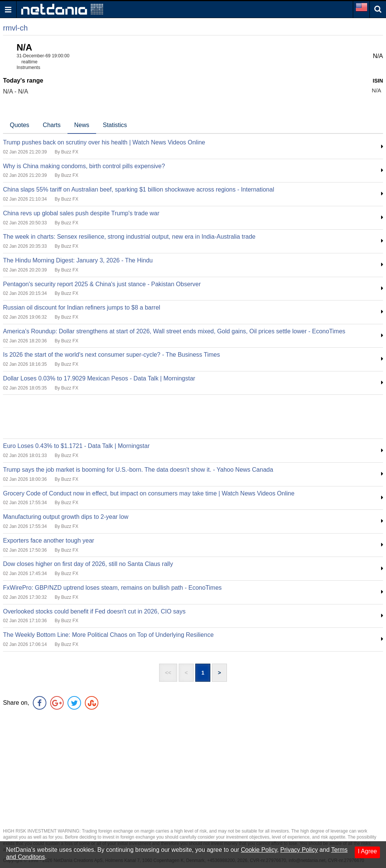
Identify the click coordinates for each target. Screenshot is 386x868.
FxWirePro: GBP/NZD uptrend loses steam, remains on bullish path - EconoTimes (112, 588)
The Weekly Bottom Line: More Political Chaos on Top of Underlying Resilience (108, 635)
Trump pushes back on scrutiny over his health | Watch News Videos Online (104, 142)
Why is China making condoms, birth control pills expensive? (84, 166)
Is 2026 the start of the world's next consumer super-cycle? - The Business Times (111, 355)
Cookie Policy (259, 850)
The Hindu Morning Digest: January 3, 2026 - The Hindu (78, 260)
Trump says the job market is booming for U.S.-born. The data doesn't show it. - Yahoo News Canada (138, 470)
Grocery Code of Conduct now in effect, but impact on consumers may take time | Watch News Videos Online (149, 493)
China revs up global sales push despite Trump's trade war (81, 213)
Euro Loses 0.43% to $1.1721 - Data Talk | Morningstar (76, 446)
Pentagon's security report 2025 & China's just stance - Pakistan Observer (102, 284)
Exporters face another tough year (49, 541)
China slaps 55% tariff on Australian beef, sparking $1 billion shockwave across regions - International (139, 189)
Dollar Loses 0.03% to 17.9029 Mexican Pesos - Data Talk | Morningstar (99, 378)
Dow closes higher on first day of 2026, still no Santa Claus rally (88, 564)
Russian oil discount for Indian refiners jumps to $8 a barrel (82, 307)
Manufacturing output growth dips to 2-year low (66, 517)
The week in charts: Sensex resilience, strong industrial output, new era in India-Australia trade (129, 237)
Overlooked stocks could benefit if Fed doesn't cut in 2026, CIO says (94, 611)
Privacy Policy (299, 850)
